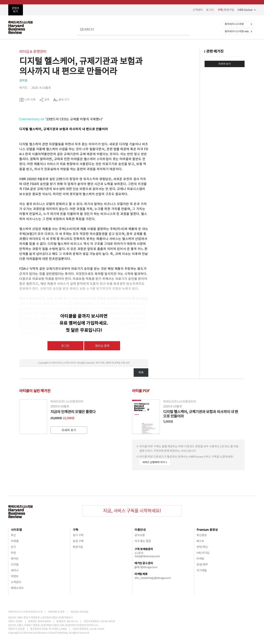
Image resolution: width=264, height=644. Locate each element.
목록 (141, 372)
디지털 (15, 564)
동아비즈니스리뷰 (234, 24)
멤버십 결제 (102, 346)
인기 (13, 547)
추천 (13, 553)
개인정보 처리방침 (79, 612)
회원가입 (78, 547)
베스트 (200, 541)
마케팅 (200, 559)
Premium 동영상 (207, 530)
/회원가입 (226, 10)
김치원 (23, 80)
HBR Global (245, 10)
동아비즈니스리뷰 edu (237, 31)
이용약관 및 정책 (56, 612)
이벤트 (15, 576)
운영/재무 (202, 564)
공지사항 (140, 535)
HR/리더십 (203, 553)
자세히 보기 (225, 64)
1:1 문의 (139, 553)
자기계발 (202, 570)
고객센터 (198, 10)
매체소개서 (17, 588)
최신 (13, 535)
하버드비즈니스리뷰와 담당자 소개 (25, 612)
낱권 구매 (78, 541)
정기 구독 (78, 535)
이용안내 (140, 530)
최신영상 (202, 535)
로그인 (210, 10)
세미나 (15, 570)
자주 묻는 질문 (143, 541)
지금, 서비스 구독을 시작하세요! (132, 511)
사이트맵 (16, 530)
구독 (76, 530)
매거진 (15, 559)
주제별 (15, 541)
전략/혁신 (202, 547)
